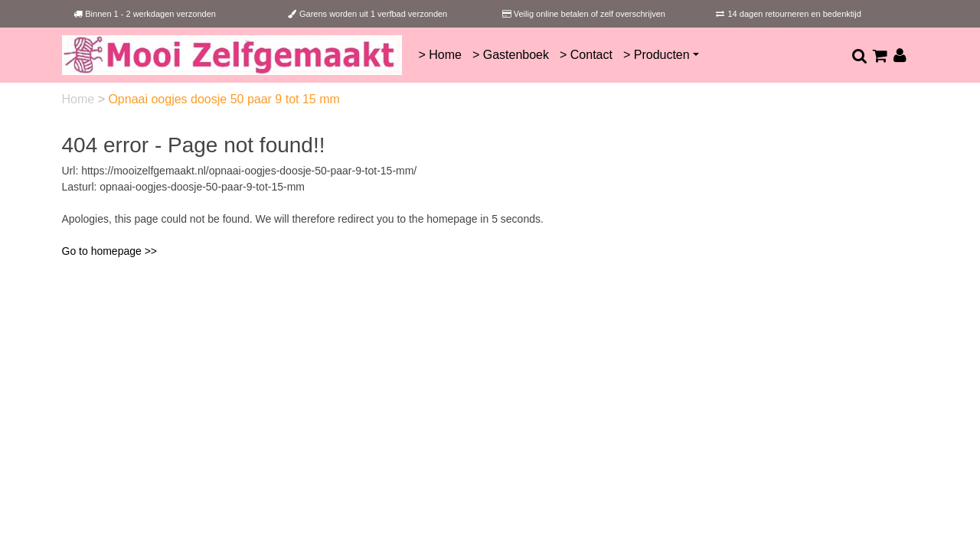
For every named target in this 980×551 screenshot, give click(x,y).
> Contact (586, 55)
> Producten (657, 55)
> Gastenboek (511, 55)
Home (80, 99)
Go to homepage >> (110, 251)
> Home (439, 55)
